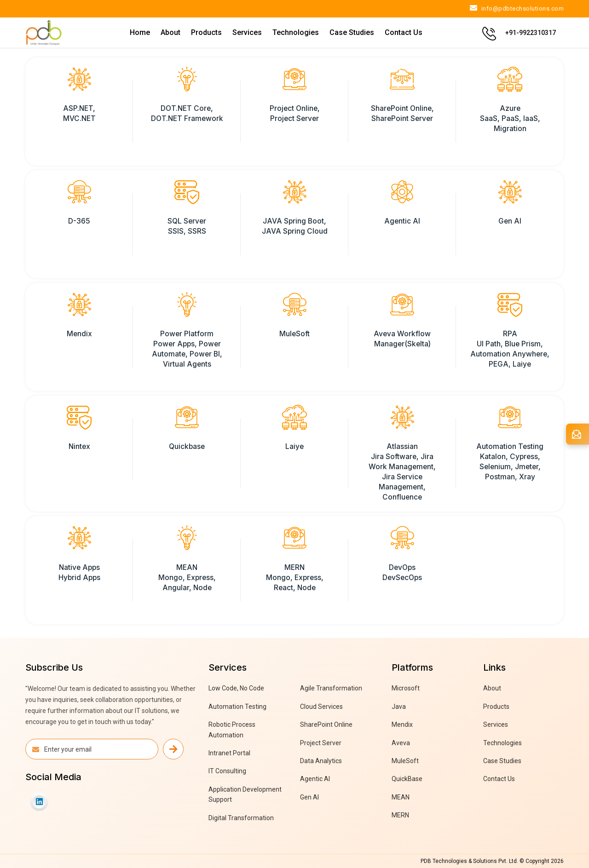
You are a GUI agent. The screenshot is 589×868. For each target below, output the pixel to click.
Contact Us (404, 32)
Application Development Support (245, 794)
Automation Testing (237, 707)
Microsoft (406, 688)
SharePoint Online (326, 724)
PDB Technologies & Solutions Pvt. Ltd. (469, 861)
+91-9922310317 (531, 33)
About (170, 32)
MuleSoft (405, 761)
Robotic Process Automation (232, 730)
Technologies (296, 32)
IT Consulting (227, 771)
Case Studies (352, 32)
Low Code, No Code (236, 688)
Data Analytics (321, 761)
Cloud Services (321, 707)
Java (399, 707)
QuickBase (407, 779)
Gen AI (309, 797)
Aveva (401, 743)
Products (206, 32)
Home (140, 32)
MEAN (401, 797)
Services (247, 32)
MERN (400, 815)
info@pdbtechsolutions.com (517, 9)
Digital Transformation (241, 818)
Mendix (402, 724)
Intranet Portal (229, 753)
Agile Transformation (331, 688)
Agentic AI (315, 779)
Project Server (321, 743)
